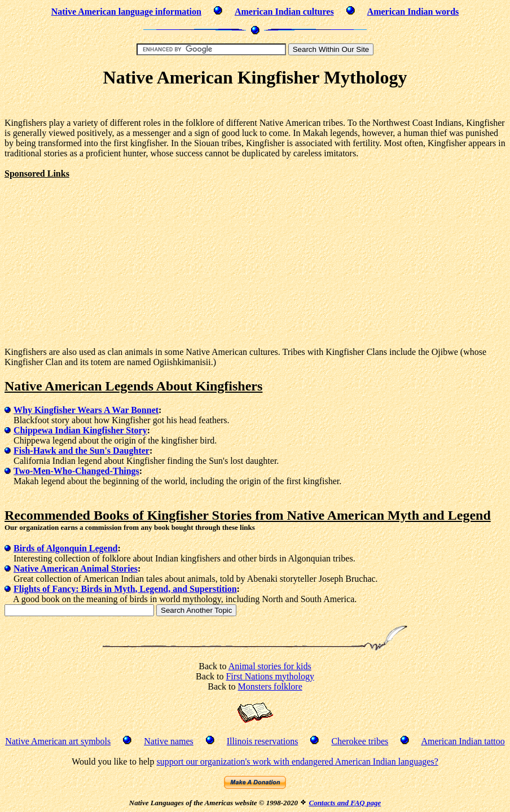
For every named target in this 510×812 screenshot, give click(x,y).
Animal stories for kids (270, 666)
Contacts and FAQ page (345, 803)
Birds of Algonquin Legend (66, 548)
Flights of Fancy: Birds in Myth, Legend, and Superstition (125, 589)
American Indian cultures (284, 12)
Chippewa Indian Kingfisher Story (80, 430)
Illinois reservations (263, 741)
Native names (169, 741)
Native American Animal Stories (76, 569)
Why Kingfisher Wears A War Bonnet (86, 410)
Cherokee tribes (360, 741)
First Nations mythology (270, 676)
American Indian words (413, 12)
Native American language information (126, 12)
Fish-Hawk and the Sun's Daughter (82, 451)
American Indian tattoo (463, 741)
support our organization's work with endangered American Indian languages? (297, 761)
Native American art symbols (58, 741)
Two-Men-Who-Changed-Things (76, 471)
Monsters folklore (270, 686)
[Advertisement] (255, 105)
